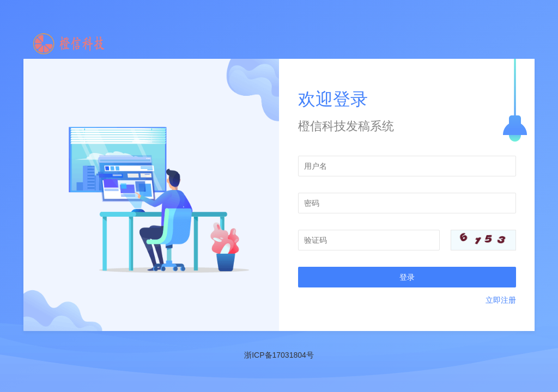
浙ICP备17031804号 (279, 355)
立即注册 (501, 300)
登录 (407, 277)
